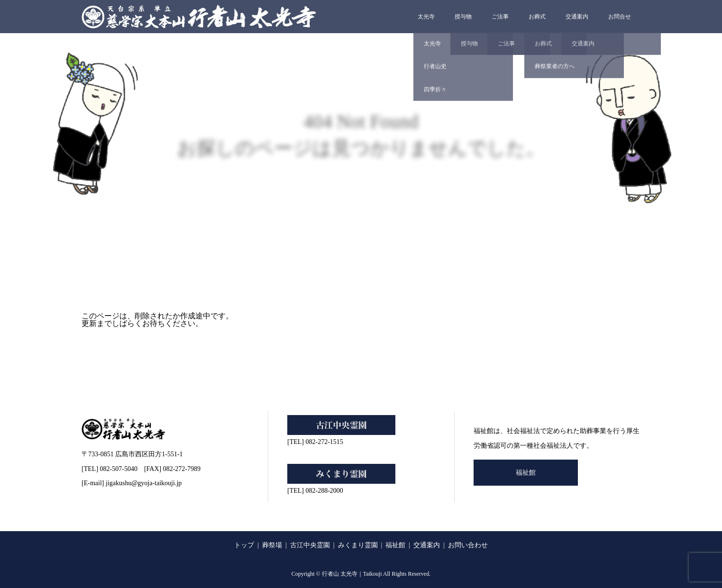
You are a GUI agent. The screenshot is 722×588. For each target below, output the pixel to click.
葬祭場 (272, 545)
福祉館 (526, 473)
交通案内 (577, 17)
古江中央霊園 (310, 545)
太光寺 (426, 17)
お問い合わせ (468, 545)
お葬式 (537, 17)
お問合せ (620, 17)
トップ (244, 545)
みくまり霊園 (358, 545)
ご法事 (500, 17)
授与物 (463, 17)
